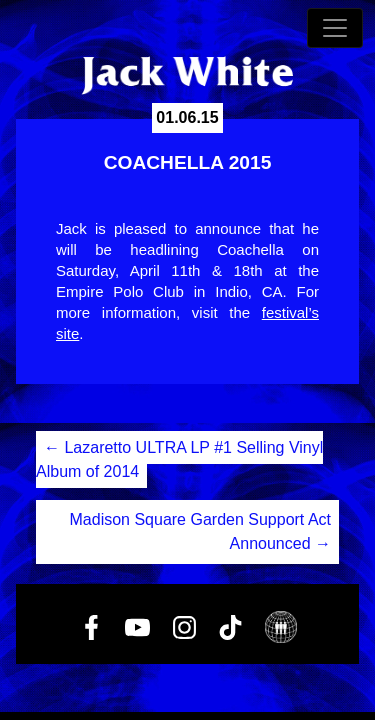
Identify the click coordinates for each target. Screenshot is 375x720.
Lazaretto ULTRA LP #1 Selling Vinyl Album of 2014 (179, 459)
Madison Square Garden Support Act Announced (201, 531)
